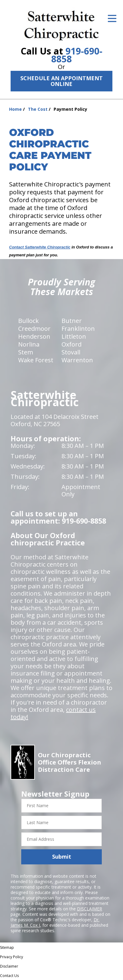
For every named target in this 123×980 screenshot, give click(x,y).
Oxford (71, 344)
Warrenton (77, 360)
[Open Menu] (112, 18)
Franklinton (78, 329)
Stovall (71, 352)
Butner (72, 321)
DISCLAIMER (90, 909)
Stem (26, 352)
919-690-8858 (77, 55)
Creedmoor (34, 329)
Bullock (28, 321)
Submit (62, 857)
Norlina (29, 344)
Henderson (34, 336)
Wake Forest (36, 360)
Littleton (74, 336)
